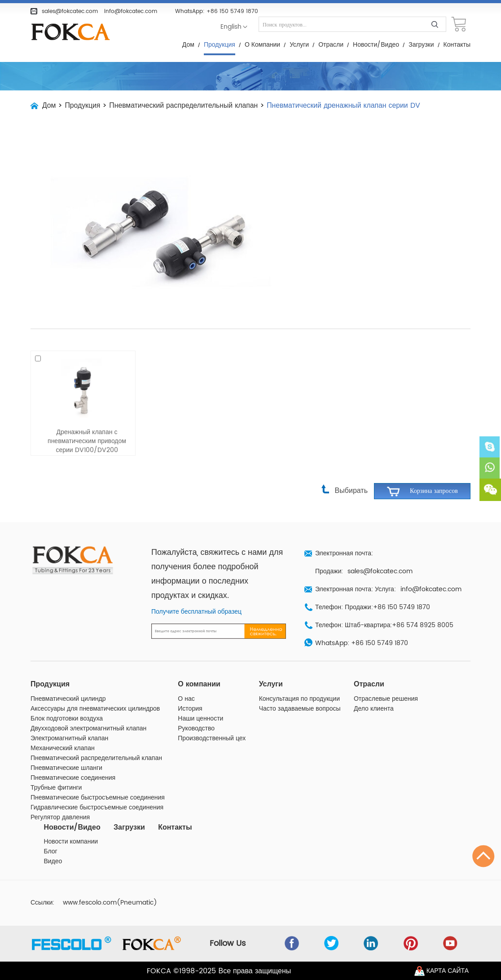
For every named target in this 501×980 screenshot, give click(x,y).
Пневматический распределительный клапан (185, 105)
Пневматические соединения (73, 762)
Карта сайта (448, 971)
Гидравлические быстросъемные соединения (97, 791)
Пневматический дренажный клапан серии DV (347, 105)
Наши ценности (200, 703)
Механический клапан (63, 732)
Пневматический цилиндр (68, 683)
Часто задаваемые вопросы (300, 693)
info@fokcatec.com (131, 11)
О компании (262, 45)
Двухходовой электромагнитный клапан (88, 712)
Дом (188, 45)
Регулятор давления (60, 801)
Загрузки (421, 45)
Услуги (299, 45)
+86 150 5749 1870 (232, 11)
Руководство (196, 712)
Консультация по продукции (299, 683)
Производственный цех (212, 722)
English (231, 27)
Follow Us (230, 928)
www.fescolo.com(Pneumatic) (110, 887)
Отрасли (331, 45)
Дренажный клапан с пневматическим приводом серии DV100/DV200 (87, 426)
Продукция (220, 45)
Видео (53, 846)
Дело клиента (374, 693)
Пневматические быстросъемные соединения (98, 782)
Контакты (457, 45)
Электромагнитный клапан (69, 722)
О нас (186, 683)
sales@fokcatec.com (70, 11)
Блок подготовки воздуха (67, 703)
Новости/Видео (376, 45)
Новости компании (71, 826)
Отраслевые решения (386, 683)
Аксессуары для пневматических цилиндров (95, 693)
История (190, 693)
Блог (50, 836)
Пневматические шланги (66, 752)
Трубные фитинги (56, 772)
